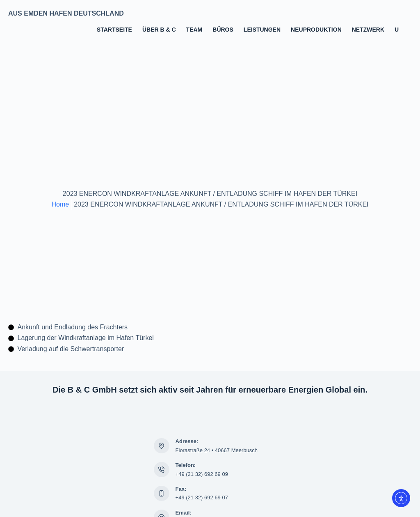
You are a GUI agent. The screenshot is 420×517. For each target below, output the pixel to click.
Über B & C (159, 30)
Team (194, 30)
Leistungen (262, 30)
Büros (223, 30)
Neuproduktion (316, 30)
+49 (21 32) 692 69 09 (202, 474)
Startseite (114, 30)
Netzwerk (368, 30)
